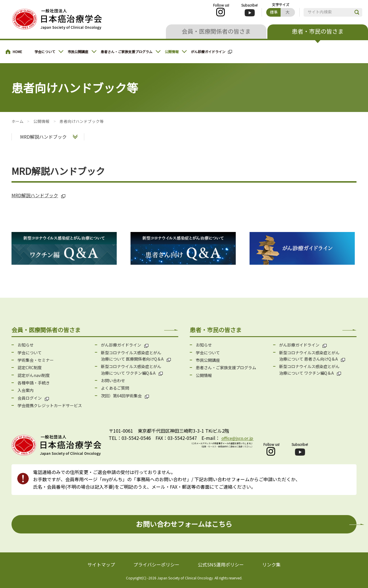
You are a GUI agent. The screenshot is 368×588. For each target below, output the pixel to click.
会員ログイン (30, 398)
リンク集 (271, 564)
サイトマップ (101, 564)
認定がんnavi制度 (34, 375)
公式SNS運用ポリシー (221, 564)
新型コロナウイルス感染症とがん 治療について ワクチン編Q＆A (131, 370)
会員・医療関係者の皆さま (216, 31)
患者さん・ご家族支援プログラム (126, 52)
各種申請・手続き (34, 383)
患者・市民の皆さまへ (17, 52)
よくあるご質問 (115, 388)
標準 (274, 12)
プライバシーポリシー (156, 564)
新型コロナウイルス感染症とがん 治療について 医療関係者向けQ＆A (132, 356)
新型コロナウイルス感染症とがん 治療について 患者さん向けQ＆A (309, 356)
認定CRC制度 (30, 367)
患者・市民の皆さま (318, 31)
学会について (45, 52)
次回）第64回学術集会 (121, 396)
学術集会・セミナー (36, 360)
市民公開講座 (78, 52)
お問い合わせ (113, 380)
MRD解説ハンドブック (43, 137)
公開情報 (172, 52)
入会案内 (26, 390)
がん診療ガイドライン (208, 52)
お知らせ (26, 345)
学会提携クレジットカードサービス (50, 405)
